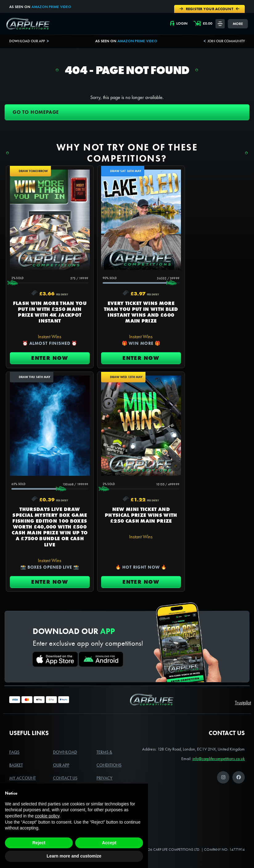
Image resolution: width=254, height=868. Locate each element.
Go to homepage (36, 111)
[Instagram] (223, 759)
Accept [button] (109, 843)
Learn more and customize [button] (74, 856)
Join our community (226, 40)
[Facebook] (239, 759)
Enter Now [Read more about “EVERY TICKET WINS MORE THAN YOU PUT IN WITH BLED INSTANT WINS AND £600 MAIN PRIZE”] (127, 368)
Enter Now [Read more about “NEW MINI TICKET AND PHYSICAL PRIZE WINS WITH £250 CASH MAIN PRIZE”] (45, 562)
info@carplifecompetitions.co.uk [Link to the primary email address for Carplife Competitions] (219, 740)
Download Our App (27, 40)
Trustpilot (243, 684)
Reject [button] (39, 843)
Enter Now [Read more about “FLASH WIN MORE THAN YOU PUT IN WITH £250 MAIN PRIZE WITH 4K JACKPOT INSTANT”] (45, 368)
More (238, 23)
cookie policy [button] (47, 816)
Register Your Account (211, 8)
